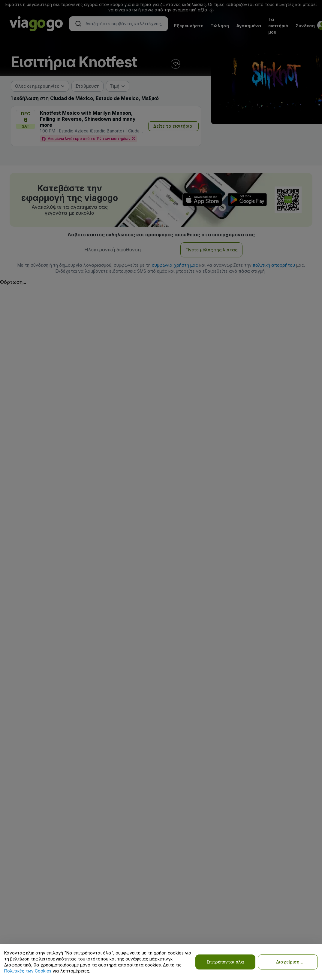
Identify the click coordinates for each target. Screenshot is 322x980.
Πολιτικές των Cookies (28, 971)
